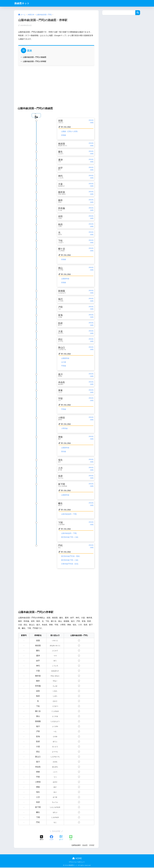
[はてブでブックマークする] (61, 839)
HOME (77, 859)
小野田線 (64, 429)
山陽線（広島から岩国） (70, 131)
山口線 (64, 362)
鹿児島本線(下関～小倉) (70, 538)
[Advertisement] (56, 85)
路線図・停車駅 (88, 846)
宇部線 (64, 366)
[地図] (92, 123)
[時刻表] (91, 120)
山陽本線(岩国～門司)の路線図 (34, 57)
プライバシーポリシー (77, 863)
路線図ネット (22, 3)
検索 (138, 13)
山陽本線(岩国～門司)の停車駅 (34, 61)
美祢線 (64, 452)
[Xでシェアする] (42, 839)
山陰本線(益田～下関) (69, 515)
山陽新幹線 (65, 279)
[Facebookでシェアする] (51, 839)
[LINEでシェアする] (71, 838)
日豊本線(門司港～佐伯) (70, 564)
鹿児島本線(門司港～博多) (71, 557)
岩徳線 (64, 135)
